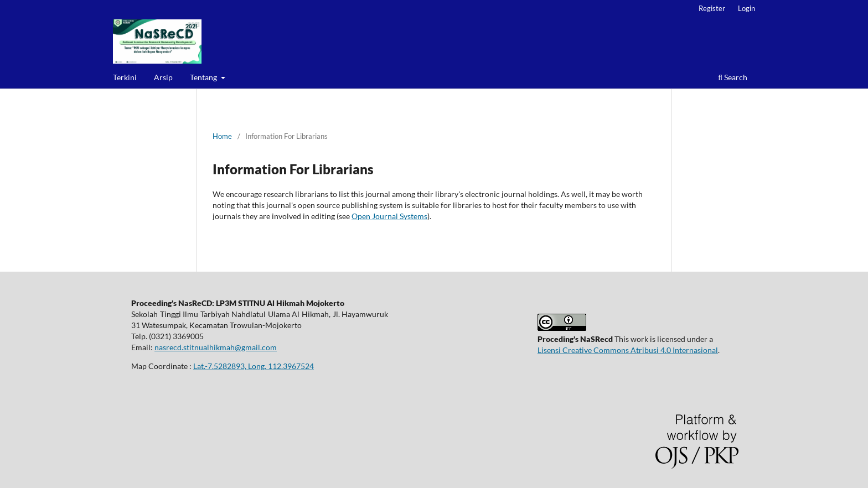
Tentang (204, 77)
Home (222, 136)
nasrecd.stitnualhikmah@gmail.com (216, 347)
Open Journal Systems (389, 216)
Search (733, 77)
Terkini (125, 77)
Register (712, 8)
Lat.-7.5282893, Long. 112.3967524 (254, 366)
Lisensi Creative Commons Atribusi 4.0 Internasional (628, 350)
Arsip (163, 77)
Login (746, 8)
